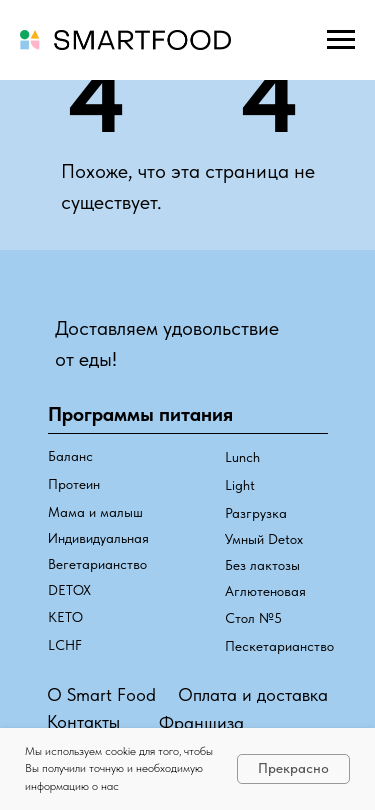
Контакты (83, 721)
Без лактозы (262, 565)
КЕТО (65, 617)
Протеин (74, 484)
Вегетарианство (97, 564)
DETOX (69, 590)
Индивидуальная (98, 538)
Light (240, 485)
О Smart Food (101, 694)
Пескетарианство (279, 646)
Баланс (70, 456)
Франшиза (201, 722)
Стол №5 (253, 618)
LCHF (65, 645)
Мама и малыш (95, 512)
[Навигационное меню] (341, 40)
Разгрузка (256, 513)
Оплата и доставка (253, 694)
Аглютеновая (265, 591)
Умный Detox (264, 539)
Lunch (242, 457)
